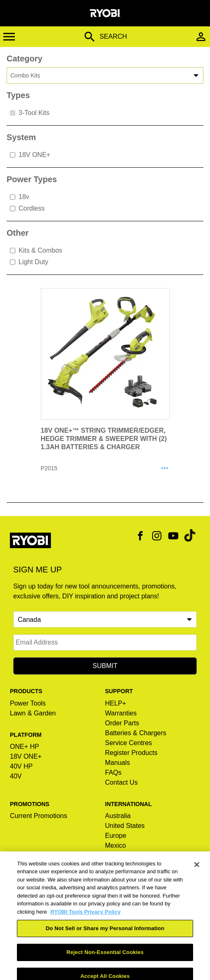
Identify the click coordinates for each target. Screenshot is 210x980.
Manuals (118, 763)
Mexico (116, 845)
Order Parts (122, 723)
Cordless (27, 209)
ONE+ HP (25, 747)
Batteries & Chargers (136, 733)
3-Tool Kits (30, 113)
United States (125, 826)
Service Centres (129, 743)
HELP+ (116, 703)
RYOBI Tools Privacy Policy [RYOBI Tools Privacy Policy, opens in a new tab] (85, 920)
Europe (116, 836)
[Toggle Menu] (16, 37)
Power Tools (28, 703)
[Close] (197, 872)
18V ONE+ (30, 155)
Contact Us (122, 782)
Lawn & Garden (33, 713)
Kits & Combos (36, 251)
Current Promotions (39, 816)
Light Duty (29, 262)
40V (16, 776)
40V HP (21, 766)
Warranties (121, 713)
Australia (118, 816)
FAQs (113, 773)
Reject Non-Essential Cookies (105, 960)
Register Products (131, 753)
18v (20, 197)
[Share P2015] (165, 469)
